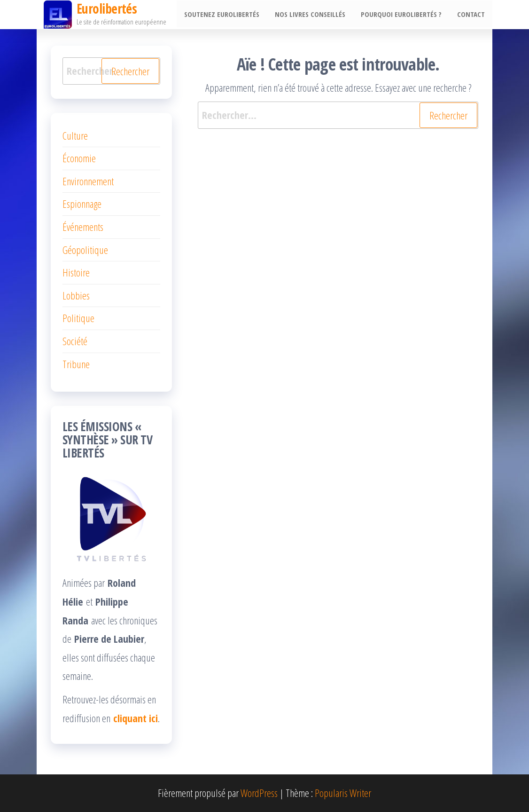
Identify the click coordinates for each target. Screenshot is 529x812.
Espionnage (82, 204)
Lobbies (76, 295)
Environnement (88, 181)
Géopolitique (85, 250)
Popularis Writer (343, 793)
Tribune (76, 364)
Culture (75, 135)
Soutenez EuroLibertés (226, 15)
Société (75, 341)
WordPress (259, 793)
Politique (78, 318)
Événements (83, 227)
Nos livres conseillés (313, 15)
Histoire (76, 272)
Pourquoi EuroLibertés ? (403, 15)
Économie (79, 158)
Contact (471, 15)
